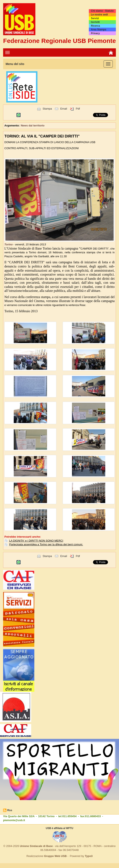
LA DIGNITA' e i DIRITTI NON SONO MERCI (36, 541)
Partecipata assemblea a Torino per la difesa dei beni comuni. (46, 544)
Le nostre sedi (99, 15)
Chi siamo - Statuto (102, 11)
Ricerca (95, 26)
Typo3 (89, 856)
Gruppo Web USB (55, 856)
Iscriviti (95, 22)
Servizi (95, 18)
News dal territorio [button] (33, 126)
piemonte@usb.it (14, 820)
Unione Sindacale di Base (36, 846)
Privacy (95, 33)
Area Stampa (99, 30)
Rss (10, 810)
